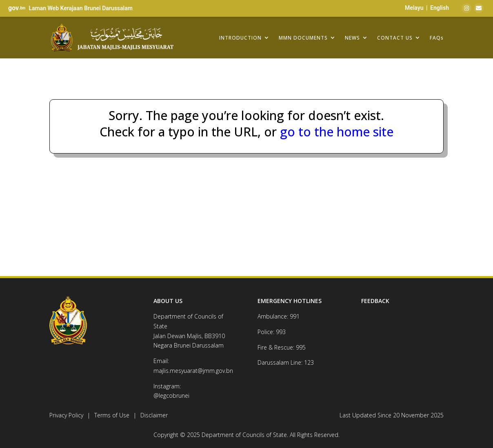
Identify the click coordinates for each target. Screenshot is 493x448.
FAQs (437, 38)
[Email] (479, 8)
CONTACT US (395, 38)
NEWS (352, 38)
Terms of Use (112, 415)
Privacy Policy (66, 415)
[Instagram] (466, 8)
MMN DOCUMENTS (303, 38)
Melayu (414, 8)
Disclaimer (154, 415)
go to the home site (335, 132)
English (440, 8)
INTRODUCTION (240, 38)
